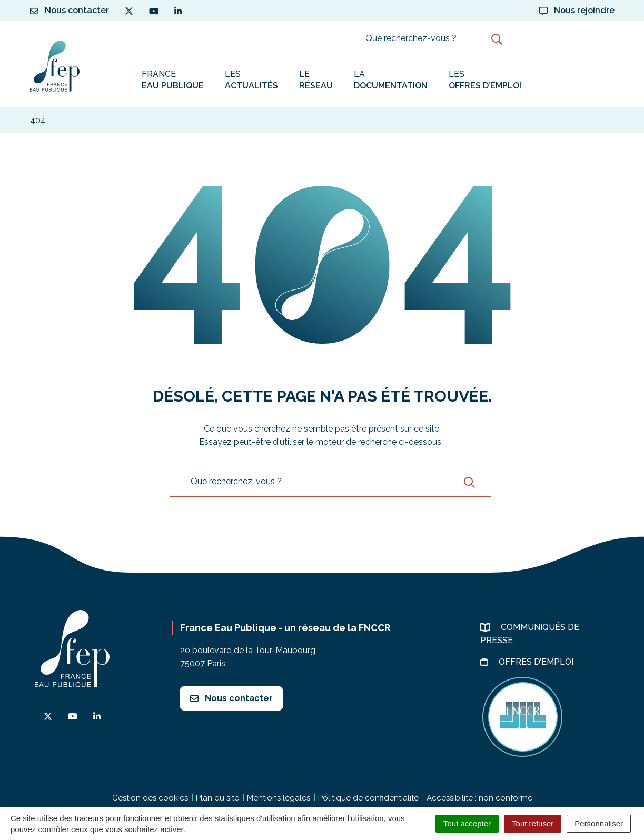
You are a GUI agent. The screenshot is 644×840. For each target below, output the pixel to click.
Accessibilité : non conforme (479, 798)
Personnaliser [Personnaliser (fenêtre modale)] (599, 823)
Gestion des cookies (150, 798)
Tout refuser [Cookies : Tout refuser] (533, 823)
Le (316, 80)
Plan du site (217, 798)
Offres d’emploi (537, 662)
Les (251, 80)
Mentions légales (279, 798)
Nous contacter (231, 698)
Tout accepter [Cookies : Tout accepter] (467, 823)
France (173, 80)
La (391, 80)
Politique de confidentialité (368, 798)
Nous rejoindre (577, 10)
